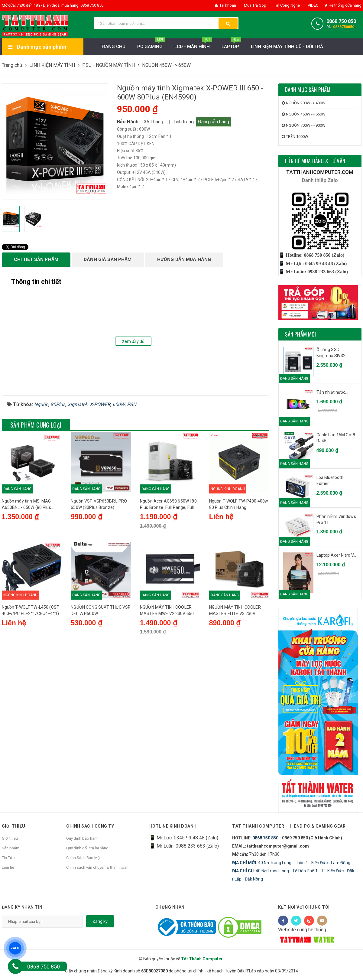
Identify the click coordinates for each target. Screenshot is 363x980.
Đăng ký (100, 921)
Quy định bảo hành (82, 838)
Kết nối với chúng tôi (304, 907)
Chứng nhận (170, 907)
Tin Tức (8, 858)
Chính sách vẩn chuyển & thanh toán (97, 867)
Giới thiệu (10, 838)
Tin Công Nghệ (287, 5)
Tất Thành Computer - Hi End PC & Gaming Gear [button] (289, 826)
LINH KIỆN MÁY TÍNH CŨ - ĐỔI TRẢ (287, 47)
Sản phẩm (11, 848)
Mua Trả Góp (255, 5)
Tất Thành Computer (202, 959)
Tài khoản (225, 5)
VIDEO (313, 5)
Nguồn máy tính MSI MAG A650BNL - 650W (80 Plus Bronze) (26, 569)
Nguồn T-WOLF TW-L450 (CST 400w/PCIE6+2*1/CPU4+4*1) (31, 676)
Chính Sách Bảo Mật (84, 858)
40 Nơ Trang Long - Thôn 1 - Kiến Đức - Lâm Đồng (291, 863)
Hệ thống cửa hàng (343, 5)
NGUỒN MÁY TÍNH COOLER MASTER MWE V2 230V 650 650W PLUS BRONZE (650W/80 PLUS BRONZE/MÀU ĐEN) (170, 676)
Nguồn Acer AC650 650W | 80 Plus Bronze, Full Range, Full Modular (168, 569)
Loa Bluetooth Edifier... (330, 480)
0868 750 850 (341, 21)
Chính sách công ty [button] (90, 826)
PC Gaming (151, 45)
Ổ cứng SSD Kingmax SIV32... (332, 353)
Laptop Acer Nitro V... (336, 555)
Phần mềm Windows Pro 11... (336, 519)
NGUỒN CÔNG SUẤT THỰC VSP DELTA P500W (101, 676)
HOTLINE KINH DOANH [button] (173, 826)
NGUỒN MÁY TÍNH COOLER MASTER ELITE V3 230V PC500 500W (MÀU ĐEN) (235, 676)
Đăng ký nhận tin (22, 907)
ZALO (15, 948)
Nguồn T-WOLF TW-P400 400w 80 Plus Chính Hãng (239, 569)
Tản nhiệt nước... (332, 392)
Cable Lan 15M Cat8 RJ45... (336, 438)
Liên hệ (8, 867)
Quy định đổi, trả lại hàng (87, 848)
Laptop (231, 45)
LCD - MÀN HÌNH (193, 45)
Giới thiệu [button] (14, 826)
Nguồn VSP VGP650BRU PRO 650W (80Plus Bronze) (99, 569)
